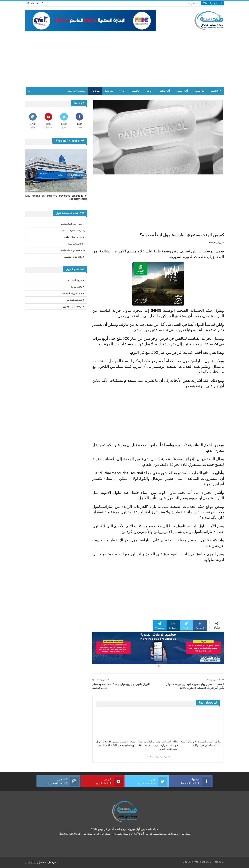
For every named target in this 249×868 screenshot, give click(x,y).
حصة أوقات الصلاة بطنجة (73, 224)
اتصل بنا (193, 3)
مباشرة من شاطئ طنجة (73, 250)
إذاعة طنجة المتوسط (73, 257)
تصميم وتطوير (53, 862)
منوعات (96, 91)
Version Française (76, 91)
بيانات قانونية (77, 287)
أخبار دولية (109, 91)
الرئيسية (216, 91)
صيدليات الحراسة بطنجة (73, 231)
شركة (36, 862)
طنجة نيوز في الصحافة (72, 293)
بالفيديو (135, 91)
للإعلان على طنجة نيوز (73, 307)
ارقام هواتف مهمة (76, 244)
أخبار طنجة (200, 91)
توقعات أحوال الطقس (73, 237)
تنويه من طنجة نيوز (74, 300)
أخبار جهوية (183, 91)
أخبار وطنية (165, 91)
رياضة (149, 91)
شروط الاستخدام (75, 280)
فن (123, 91)
